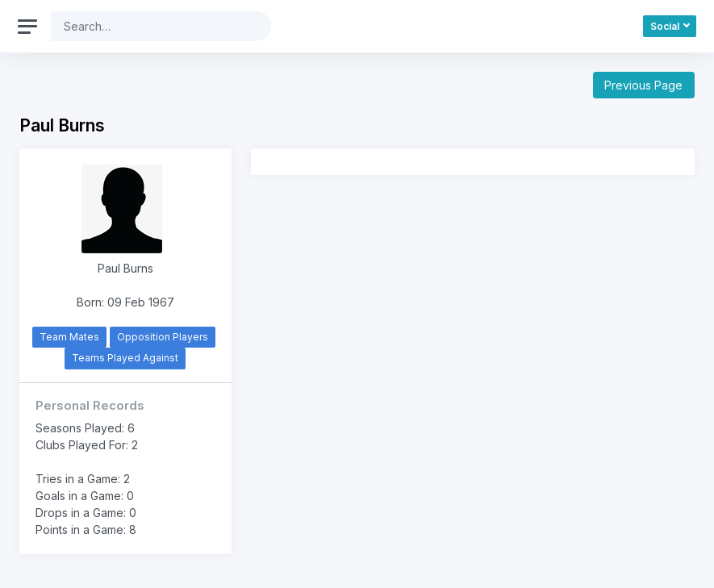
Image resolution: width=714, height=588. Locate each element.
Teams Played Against (125, 358)
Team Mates (69, 337)
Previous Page (643, 85)
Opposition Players (163, 337)
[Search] (148, 26)
